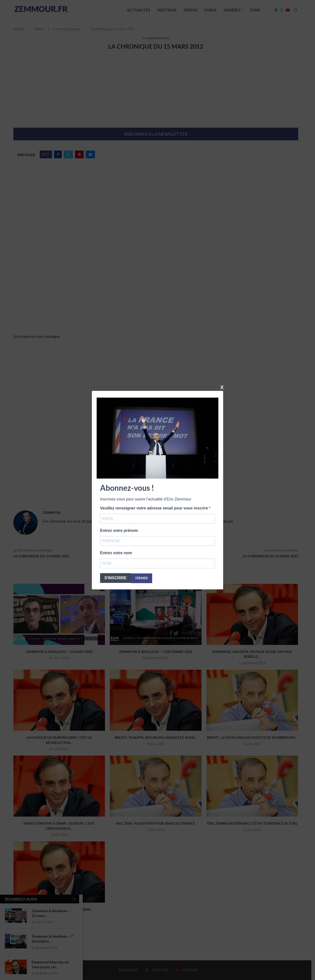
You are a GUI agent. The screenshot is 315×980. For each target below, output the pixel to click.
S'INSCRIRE (116, 578)
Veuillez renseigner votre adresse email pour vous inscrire (154, 508)
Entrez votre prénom (119, 530)
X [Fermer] (222, 387)
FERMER (142, 578)
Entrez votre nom (116, 553)
